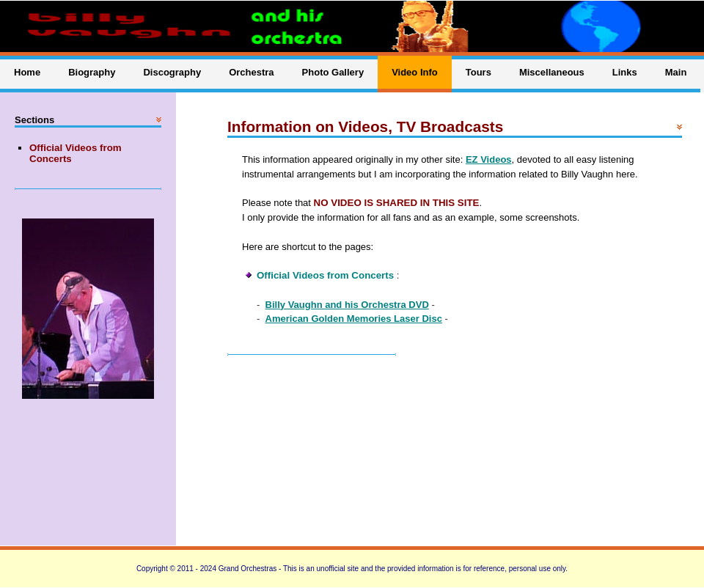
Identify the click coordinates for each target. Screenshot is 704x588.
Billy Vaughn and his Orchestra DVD (347, 305)
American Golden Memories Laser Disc (354, 319)
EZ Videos (489, 159)
